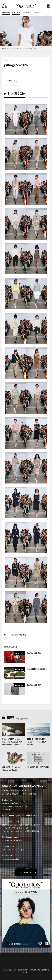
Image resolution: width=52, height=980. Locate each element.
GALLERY (38, 13)
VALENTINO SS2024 (37, 669)
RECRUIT (8, 965)
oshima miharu (10, 963)
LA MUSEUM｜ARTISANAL (38, 767)
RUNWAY (16, 13)
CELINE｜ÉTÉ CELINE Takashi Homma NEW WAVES (37, 742)
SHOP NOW (26, 873)
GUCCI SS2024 (34, 685)
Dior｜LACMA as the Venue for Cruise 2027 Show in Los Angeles (12, 742)
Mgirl (48, 13)
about (7, 960)
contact (7, 961)
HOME (7, 48)
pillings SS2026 (30, 48)
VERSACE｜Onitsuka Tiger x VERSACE (11, 769)
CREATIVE (27, 13)
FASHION (6, 13)
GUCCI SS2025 (34, 653)
